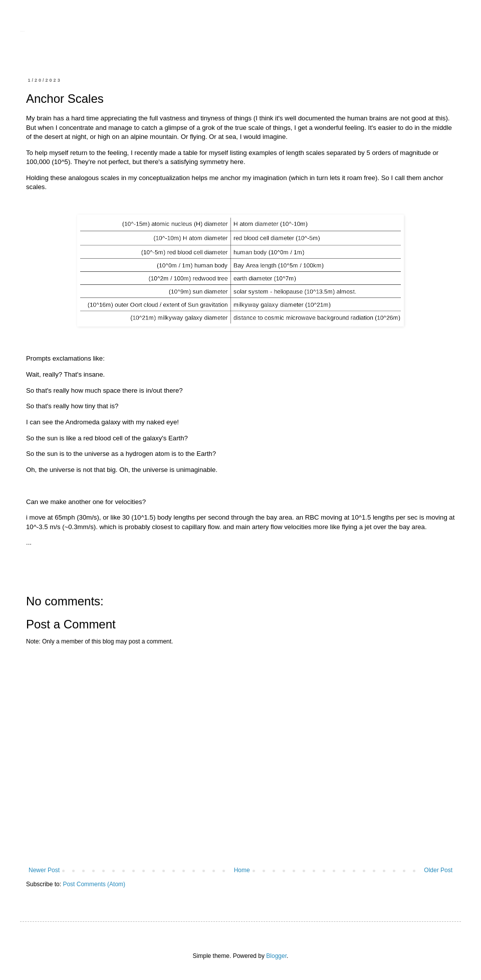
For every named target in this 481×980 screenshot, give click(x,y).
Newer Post (44, 870)
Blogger (276, 956)
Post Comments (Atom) (94, 884)
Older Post (438, 870)
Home (242, 870)
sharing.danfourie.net (22, 31)
